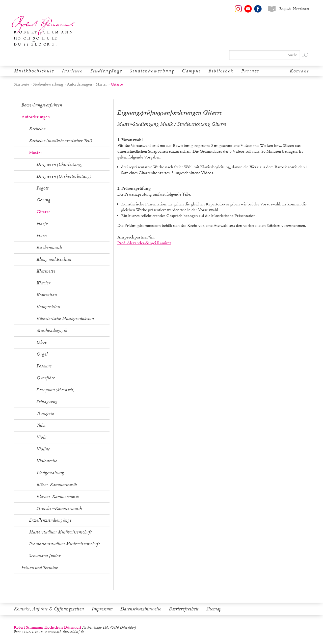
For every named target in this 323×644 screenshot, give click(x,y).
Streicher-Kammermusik (59, 508)
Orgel (42, 354)
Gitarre (44, 212)
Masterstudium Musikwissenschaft (60, 532)
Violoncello (47, 461)
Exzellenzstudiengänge (50, 520)
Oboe (42, 342)
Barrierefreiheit (184, 609)
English (285, 9)
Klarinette (46, 271)
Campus (191, 71)
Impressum (102, 609)
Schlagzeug (47, 402)
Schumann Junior (45, 556)
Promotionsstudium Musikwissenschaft (64, 544)
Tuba (41, 425)
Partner (250, 71)
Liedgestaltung (50, 473)
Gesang (44, 200)
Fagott (43, 188)
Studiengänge (106, 71)
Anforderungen (79, 84)
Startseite (21, 84)
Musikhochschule (34, 71)
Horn (42, 236)
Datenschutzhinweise (141, 609)
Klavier (44, 283)
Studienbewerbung (152, 71)
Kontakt (299, 71)
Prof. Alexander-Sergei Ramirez (144, 243)
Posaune (44, 366)
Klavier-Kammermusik (58, 497)
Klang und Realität (54, 259)
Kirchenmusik (49, 247)
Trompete (45, 413)
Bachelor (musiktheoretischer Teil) (61, 141)
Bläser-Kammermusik (57, 485)
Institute (72, 71)
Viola (42, 437)
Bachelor (37, 129)
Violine (43, 449)
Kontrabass (47, 295)
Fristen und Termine (40, 568)
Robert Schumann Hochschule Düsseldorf (43, 31)
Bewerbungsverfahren (42, 105)
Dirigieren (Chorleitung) (60, 164)
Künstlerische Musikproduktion (65, 319)
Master (101, 84)
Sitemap (214, 609)
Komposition (48, 307)
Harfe (42, 224)
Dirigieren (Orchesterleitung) (64, 176)
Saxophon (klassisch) (56, 390)
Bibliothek (221, 71)
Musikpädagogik (52, 330)
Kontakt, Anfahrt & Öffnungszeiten (49, 609)
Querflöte (46, 378)
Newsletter (301, 9)
